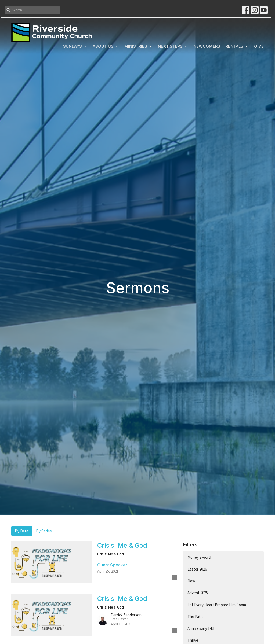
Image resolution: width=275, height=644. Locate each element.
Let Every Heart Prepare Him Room (217, 605)
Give (259, 46)
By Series (44, 531)
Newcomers (207, 46)
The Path (195, 617)
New (191, 581)
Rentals (237, 46)
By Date (22, 531)
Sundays (75, 46)
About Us (106, 46)
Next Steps (173, 46)
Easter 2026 (197, 569)
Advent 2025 (198, 593)
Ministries (138, 46)
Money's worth (200, 557)
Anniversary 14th (201, 628)
